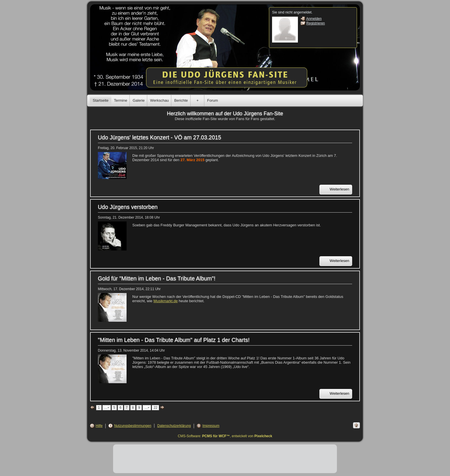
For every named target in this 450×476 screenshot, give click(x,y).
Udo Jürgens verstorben (128, 207)
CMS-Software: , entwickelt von (225, 436)
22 (155, 408)
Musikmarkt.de (166, 301)
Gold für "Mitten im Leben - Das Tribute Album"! (157, 278)
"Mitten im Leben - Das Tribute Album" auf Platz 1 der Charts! (174, 340)
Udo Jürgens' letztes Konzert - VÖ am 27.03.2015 (160, 137)
